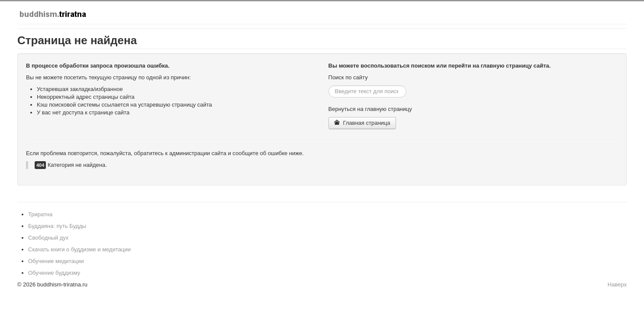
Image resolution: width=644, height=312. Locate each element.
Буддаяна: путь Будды (57, 226)
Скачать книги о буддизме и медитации (79, 249)
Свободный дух (48, 238)
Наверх (617, 284)
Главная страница (362, 123)
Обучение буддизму (54, 273)
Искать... (329, 86)
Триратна (40, 214)
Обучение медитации (56, 261)
